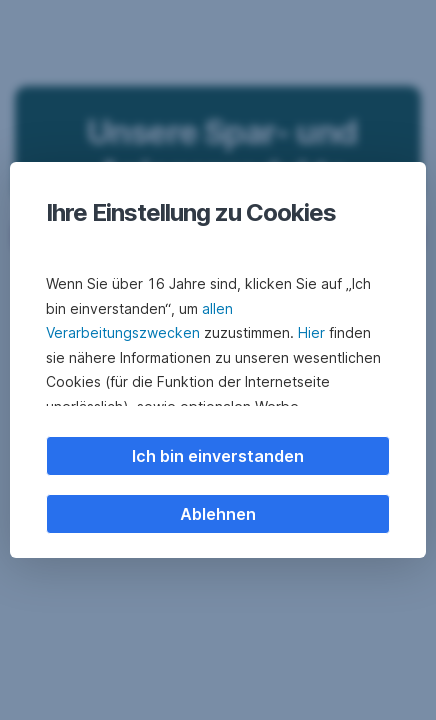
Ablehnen (218, 514)
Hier (311, 332)
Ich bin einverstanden (218, 456)
